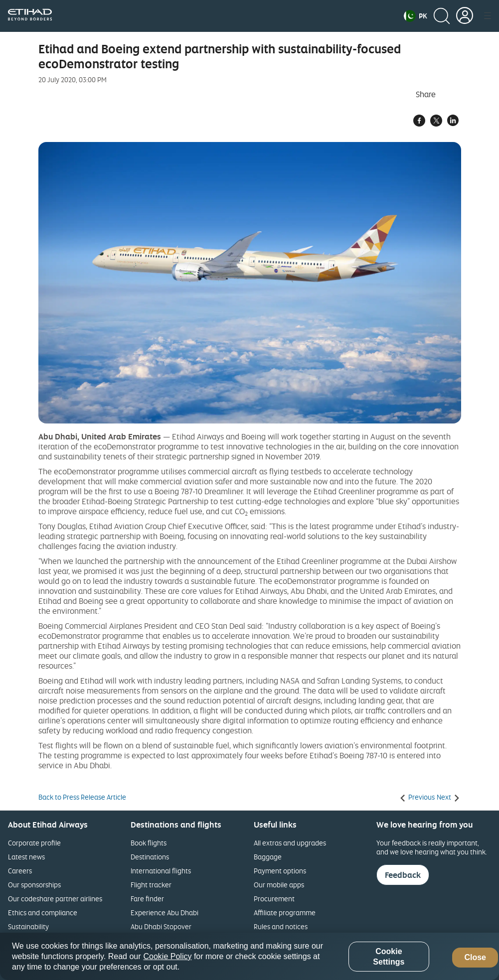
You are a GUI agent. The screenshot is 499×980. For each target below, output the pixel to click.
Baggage (268, 857)
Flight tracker (151, 885)
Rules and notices (281, 926)
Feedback (403, 875)
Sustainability (28, 926)
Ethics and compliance (43, 912)
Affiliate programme (285, 912)
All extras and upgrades (290, 843)
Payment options (280, 871)
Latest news (26, 857)
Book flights (149, 843)
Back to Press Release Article (82, 797)
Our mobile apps (279, 885)
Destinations (150, 857)
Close (475, 957)
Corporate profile (34, 843)
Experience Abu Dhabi (165, 912)
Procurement (274, 899)
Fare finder (147, 899)
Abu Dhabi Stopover (161, 926)
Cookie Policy (168, 956)
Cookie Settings (389, 957)
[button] (416, 16)
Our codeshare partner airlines (55, 899)
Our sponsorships (34, 885)
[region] (249, 956)
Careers (20, 871)
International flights (161, 871)
